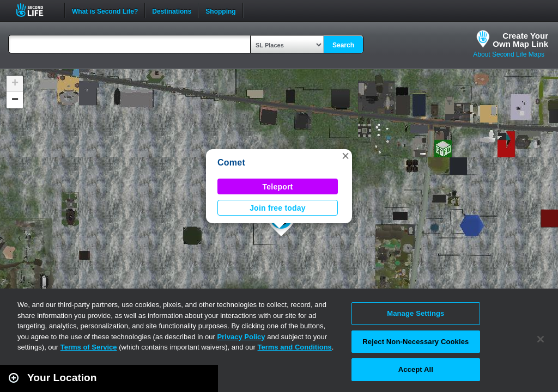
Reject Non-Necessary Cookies (416, 342)
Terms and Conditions (295, 347)
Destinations (172, 10)
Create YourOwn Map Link (520, 40)
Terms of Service (89, 347)
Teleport (278, 187)
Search (343, 45)
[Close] (541, 339)
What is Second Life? (105, 10)
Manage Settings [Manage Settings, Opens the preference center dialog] (416, 313)
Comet (231, 163)
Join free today (278, 208)
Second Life (36, 10)
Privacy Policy (241, 337)
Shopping (220, 10)
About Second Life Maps (509, 54)
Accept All (416, 369)
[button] (345, 156)
